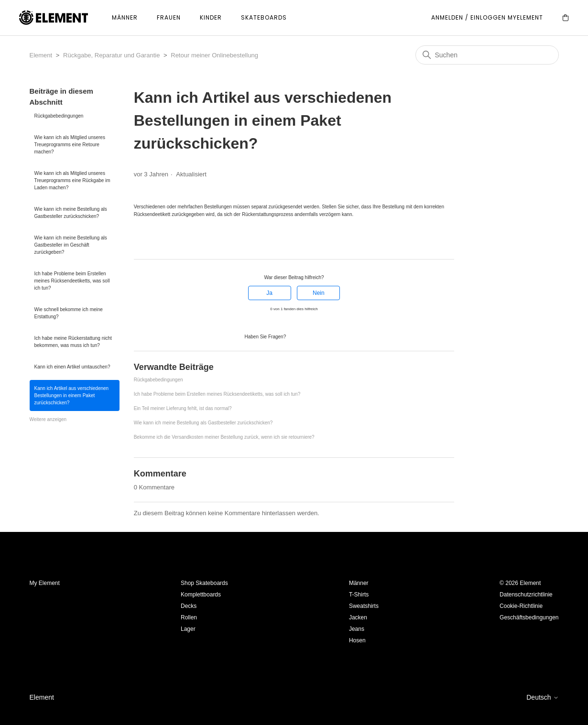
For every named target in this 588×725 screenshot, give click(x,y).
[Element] (54, 18)
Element (41, 55)
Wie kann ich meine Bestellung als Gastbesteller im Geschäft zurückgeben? (71, 245)
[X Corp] (151, 242)
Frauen (169, 17)
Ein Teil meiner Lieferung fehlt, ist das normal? (183, 408)
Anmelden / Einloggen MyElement (487, 17)
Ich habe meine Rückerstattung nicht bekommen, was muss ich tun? (73, 342)
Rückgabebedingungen (59, 116)
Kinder (211, 17)
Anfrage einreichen (316, 336)
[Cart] (566, 18)
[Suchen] (487, 55)
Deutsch (542, 697)
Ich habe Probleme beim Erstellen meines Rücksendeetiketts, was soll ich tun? (72, 281)
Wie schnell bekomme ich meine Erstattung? (69, 313)
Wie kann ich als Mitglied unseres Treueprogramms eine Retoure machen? (70, 145)
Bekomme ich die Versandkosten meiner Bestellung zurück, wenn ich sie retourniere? (224, 437)
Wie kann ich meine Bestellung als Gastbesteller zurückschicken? (71, 213)
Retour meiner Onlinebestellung (214, 55)
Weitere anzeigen (48, 419)
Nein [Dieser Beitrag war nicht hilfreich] (319, 293)
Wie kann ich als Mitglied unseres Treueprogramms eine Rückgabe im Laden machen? (72, 180)
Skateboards (264, 17)
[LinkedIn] (164, 242)
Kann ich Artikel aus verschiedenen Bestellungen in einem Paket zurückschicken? (72, 395)
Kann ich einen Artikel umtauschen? (72, 367)
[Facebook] (138, 242)
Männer (125, 17)
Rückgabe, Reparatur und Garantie (111, 55)
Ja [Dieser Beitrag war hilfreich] (269, 293)
